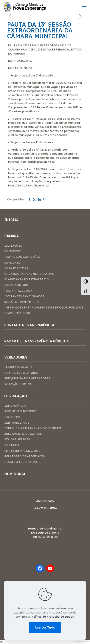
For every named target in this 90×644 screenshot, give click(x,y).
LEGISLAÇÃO (16, 396)
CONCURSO (12, 262)
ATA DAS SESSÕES (17, 439)
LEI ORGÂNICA (15, 406)
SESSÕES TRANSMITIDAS (22, 302)
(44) (37, 508)
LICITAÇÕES (13, 246)
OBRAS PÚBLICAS (17, 313)
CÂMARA (12, 236)
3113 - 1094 (49, 508)
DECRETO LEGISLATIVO (21, 462)
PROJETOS (12, 417)
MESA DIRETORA (16, 268)
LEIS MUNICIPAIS (17, 423)
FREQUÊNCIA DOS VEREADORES (27, 378)
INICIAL (12, 220)
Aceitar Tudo (45, 627)
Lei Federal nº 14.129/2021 (22, 451)
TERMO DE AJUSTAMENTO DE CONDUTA (33, 428)
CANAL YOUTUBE (17, 285)
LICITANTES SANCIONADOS (24, 296)
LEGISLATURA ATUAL (19, 367)
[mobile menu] (84, 6)
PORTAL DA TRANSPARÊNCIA (29, 325)
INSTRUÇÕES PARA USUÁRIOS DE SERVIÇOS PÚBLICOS (44, 307)
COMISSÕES (13, 251)
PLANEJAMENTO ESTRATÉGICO (27, 279)
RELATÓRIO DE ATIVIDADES (25, 456)
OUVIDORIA (15, 474)
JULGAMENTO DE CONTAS (23, 434)
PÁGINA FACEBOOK (18, 291)
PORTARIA (12, 445)
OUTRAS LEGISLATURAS (21, 373)
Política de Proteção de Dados (53, 617)
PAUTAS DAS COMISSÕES (22, 257)
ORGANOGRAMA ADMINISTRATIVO (29, 274)
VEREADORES (16, 357)
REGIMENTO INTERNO (20, 411)
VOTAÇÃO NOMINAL (19, 384)
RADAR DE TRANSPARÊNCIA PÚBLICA (36, 341)
